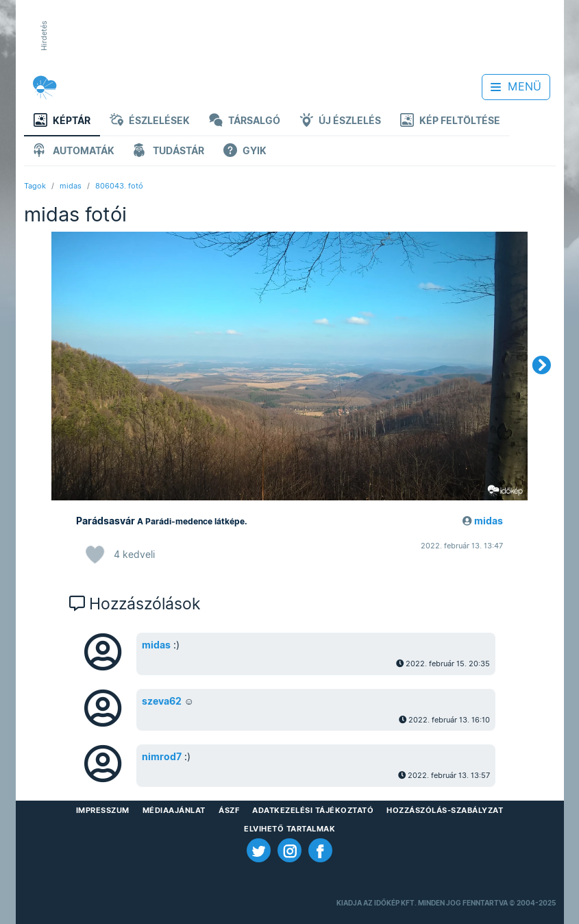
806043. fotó (119, 186)
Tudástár (169, 152)
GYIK (245, 152)
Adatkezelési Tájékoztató (313, 810)
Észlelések (150, 122)
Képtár (62, 122)
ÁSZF (229, 810)
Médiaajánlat (174, 810)
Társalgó (245, 122)
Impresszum (103, 810)
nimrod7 (162, 757)
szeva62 (162, 701)
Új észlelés (340, 122)
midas (71, 186)
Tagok (35, 186)
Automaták (74, 152)
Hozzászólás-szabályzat (445, 810)
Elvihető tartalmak (289, 829)
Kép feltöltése (450, 122)
